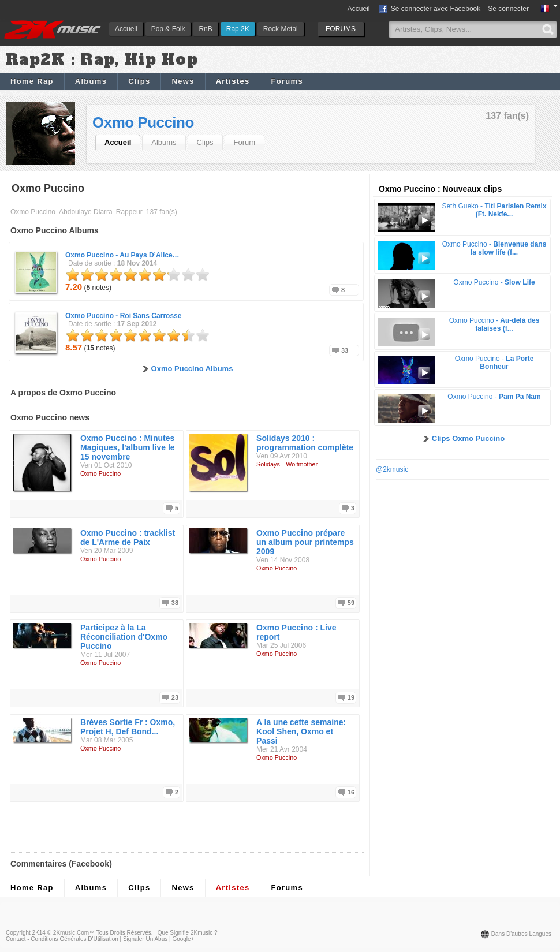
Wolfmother (302, 464)
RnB (205, 29)
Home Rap (32, 81)
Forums (287, 81)
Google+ (183, 939)
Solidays (268, 464)
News (183, 81)
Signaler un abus (145, 939)
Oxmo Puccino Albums (192, 369)
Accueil (126, 29)
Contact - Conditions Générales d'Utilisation (62, 939)
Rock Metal (281, 29)
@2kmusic (392, 469)
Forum (245, 142)
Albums (91, 81)
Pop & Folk (168, 29)
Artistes (233, 81)
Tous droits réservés (124, 933)
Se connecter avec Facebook (429, 9)
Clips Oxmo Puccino (468, 438)
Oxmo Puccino (143, 122)
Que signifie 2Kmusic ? (188, 933)
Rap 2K (238, 29)
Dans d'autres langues (521, 934)
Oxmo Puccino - (122, 255)
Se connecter (508, 9)
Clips (139, 81)
